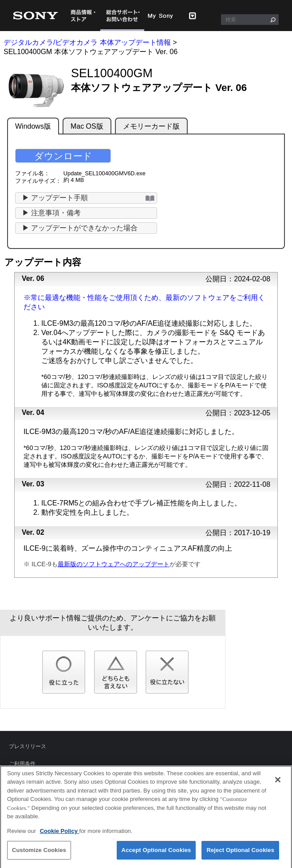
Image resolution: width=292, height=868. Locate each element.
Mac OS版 (87, 126)
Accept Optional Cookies (156, 854)
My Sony (161, 16)
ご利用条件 (22, 764)
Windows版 (33, 126)
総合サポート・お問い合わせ (122, 16)
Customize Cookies (39, 854)
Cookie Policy (60, 834)
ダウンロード (63, 156)
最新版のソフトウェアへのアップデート (114, 564)
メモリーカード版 (151, 126)
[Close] (278, 783)
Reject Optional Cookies (240, 854)
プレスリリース (28, 746)
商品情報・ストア (83, 16)
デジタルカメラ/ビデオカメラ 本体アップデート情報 (87, 42)
